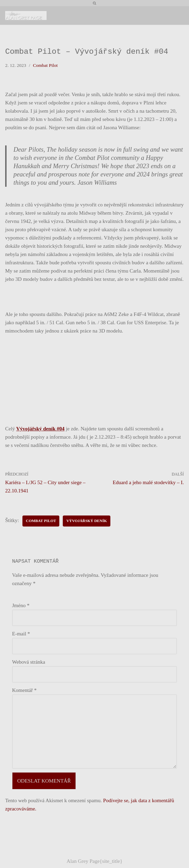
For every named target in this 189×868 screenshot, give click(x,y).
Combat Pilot (46, 65)
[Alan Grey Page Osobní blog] (26, 16)
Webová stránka (29, 662)
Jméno (21, 605)
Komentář (24, 690)
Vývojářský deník (87, 521)
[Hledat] (94, 3)
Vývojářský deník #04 (40, 429)
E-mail (21, 634)
